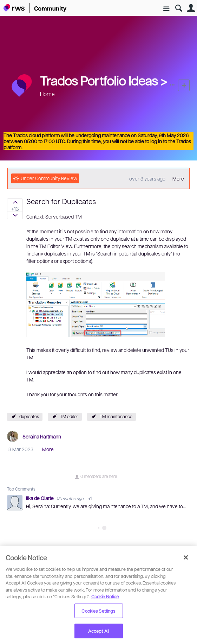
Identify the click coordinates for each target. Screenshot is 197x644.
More (178, 178)
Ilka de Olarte (40, 498)
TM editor (69, 416)
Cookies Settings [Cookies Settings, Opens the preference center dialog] (98, 611)
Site (166, 9)
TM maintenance (116, 416)
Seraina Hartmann (42, 436)
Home (47, 94)
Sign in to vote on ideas (15, 202)
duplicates (29, 416)
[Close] (186, 557)
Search (179, 8)
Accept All (98, 631)
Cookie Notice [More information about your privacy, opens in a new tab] (105, 596)
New (184, 85)
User (191, 8)
